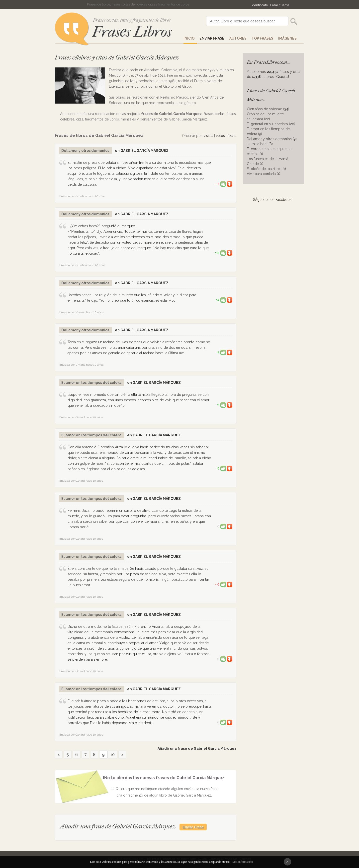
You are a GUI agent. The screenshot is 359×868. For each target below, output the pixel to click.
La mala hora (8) (260, 144)
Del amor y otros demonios (85, 151)
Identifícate (260, 5)
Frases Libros (132, 32)
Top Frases (262, 38)
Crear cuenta (280, 5)
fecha (232, 136)
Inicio (189, 38)
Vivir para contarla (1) (264, 174)
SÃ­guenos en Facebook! (273, 200)
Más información (243, 862)
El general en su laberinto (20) (271, 124)
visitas (208, 136)
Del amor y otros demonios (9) (272, 139)
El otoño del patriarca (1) (266, 169)
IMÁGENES (287, 38)
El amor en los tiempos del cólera (91, 383)
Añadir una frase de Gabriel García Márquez (197, 749)
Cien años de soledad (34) (268, 109)
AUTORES (238, 38)
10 (112, 754)
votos (220, 136)
